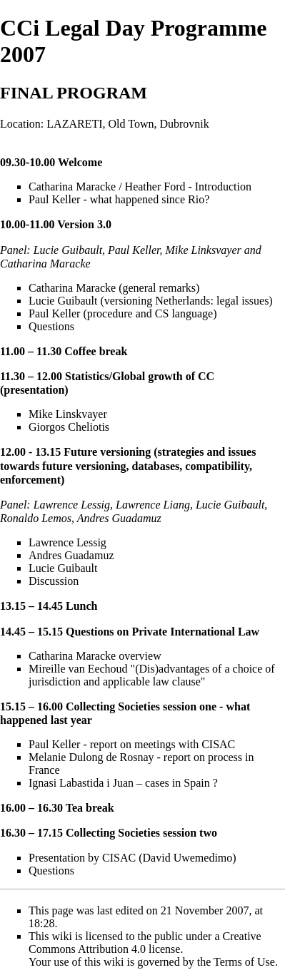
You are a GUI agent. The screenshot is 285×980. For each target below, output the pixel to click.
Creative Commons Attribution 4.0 (145, 943)
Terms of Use (244, 962)
